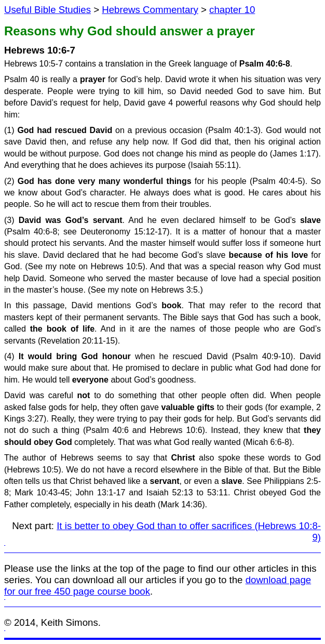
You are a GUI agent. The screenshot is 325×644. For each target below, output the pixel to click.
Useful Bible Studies (48, 10)
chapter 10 (232, 10)
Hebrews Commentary (150, 10)
